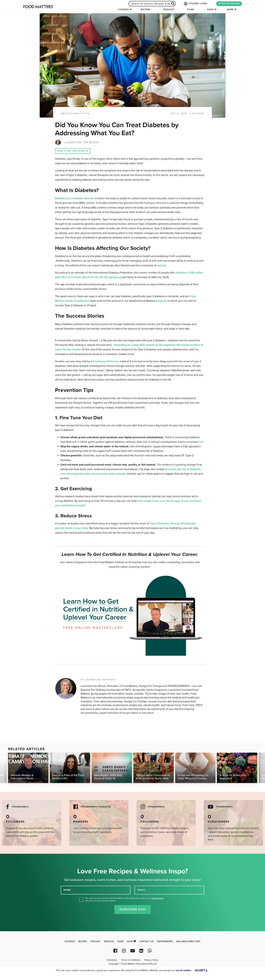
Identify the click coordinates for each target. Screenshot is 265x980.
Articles (109, 941)
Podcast (169, 10)
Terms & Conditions (131, 960)
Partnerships (165, 941)
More (230, 10)
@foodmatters (20, 807)
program (161, 301)
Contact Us (146, 941)
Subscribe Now (133, 909)
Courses (123, 10)
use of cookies (183, 970)
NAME (67, 890)
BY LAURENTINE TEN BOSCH (99, 680)
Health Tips (81, 114)
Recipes (145, 10)
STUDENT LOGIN (195, 4)
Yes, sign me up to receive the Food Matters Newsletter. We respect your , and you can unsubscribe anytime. (125, 899)
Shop (212, 10)
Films (191, 10)
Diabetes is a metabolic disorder (75, 198)
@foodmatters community (96, 807)
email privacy (158, 898)
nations (162, 265)
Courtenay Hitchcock (105, 361)
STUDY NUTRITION (229, 4)
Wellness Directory (188, 941)
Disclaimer (112, 960)
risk (201, 442)
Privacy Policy (151, 960)
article (66, 114)
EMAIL (141, 890)
